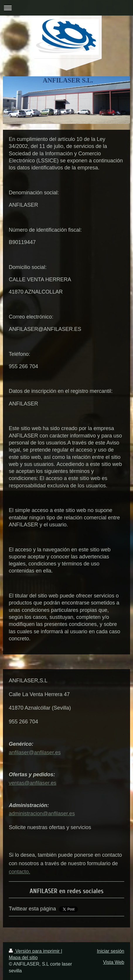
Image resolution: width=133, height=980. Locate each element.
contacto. (19, 872)
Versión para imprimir (35, 951)
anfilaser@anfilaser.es (35, 752)
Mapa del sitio (23, 958)
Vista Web (114, 962)
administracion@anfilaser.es (42, 814)
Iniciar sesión (111, 951)
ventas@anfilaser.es (33, 783)
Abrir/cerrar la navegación (66, 8)
